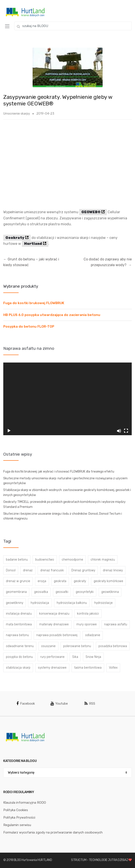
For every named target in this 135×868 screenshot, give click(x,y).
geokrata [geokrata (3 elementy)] (60, 581)
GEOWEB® (91, 212)
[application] (67, 399)
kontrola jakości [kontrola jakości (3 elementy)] (88, 614)
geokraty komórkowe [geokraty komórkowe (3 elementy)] (108, 581)
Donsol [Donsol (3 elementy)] (11, 570)
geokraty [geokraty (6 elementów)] (80, 581)
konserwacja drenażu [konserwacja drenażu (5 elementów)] (54, 614)
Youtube (59, 704)
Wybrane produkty (21, 286)
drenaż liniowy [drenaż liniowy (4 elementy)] (113, 570)
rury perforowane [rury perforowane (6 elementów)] (52, 657)
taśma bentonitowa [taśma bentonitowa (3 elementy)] (88, 668)
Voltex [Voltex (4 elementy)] (113, 668)
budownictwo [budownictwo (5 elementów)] (45, 560)
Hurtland (33, 244)
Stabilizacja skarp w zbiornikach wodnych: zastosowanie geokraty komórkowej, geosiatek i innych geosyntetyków (67, 493)
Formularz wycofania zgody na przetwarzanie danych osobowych (53, 832)
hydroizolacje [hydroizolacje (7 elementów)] (103, 603)
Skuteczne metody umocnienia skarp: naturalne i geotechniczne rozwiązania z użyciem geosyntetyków (65, 481)
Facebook (26, 704)
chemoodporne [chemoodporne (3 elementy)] (72, 560)
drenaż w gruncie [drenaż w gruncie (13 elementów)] (18, 581)
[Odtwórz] (9, 431)
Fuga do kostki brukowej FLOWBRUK (34, 303)
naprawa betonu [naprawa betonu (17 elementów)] (17, 635)
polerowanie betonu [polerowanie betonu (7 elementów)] (77, 646)
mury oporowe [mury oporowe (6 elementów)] (87, 624)
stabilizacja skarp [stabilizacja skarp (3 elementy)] (18, 668)
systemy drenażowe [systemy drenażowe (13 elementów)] (52, 668)
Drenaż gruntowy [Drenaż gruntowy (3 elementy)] (83, 570)
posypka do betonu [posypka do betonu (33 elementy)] (19, 657)
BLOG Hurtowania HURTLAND (33, 860)
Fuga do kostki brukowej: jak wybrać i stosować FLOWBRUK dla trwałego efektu (59, 472)
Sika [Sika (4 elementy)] (75, 657)
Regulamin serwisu (17, 825)
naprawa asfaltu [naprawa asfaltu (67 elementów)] (116, 624)
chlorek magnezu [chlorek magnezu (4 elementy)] (103, 560)
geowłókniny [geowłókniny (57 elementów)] (15, 603)
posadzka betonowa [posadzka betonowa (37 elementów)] (113, 646)
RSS (90, 704)
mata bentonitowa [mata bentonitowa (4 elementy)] (19, 624)
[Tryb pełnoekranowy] (126, 431)
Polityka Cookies (16, 810)
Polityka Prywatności (19, 817)
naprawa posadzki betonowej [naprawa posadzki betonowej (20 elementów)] (57, 635)
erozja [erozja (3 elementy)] (42, 581)
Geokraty (15, 238)
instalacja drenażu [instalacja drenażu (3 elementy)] (19, 614)
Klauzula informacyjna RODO (25, 803)
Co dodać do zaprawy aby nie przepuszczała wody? (108, 262)
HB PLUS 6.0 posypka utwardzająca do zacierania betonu (52, 315)
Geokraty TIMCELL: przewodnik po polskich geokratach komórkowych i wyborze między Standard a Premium (64, 504)
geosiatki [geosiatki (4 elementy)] (62, 592)
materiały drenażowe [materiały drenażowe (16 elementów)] (54, 624)
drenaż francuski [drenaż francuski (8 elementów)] (52, 570)
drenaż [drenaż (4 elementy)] (28, 570)
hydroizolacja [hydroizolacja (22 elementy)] (40, 603)
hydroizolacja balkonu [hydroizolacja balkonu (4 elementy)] (72, 603)
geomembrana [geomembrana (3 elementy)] (16, 592)
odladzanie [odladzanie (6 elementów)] (93, 635)
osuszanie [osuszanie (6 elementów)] (48, 646)
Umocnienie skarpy (17, 114)
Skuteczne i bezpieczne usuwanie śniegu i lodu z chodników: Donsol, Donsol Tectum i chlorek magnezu (63, 516)
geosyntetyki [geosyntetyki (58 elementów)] (85, 592)
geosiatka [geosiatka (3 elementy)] (41, 592)
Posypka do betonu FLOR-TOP (29, 327)
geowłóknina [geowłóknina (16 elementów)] (110, 592)
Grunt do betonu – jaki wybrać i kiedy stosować (31, 262)
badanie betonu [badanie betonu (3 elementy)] (17, 560)
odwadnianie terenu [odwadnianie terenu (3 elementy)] (20, 646)
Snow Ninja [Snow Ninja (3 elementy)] (93, 657)
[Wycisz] (119, 431)
